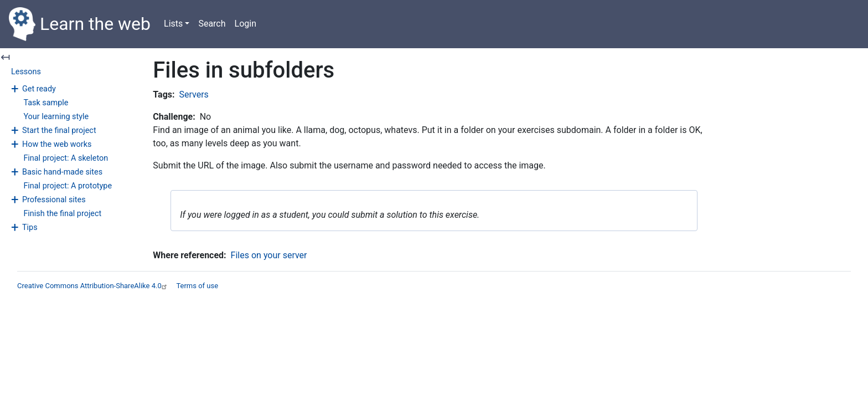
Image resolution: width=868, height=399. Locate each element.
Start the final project (59, 131)
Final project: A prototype (68, 186)
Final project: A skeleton (66, 158)
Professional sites (54, 200)
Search (212, 24)
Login (246, 24)
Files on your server (269, 255)
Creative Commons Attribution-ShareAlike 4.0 (93, 286)
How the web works (57, 144)
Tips (30, 227)
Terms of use (197, 286)
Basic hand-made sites (62, 172)
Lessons (26, 72)
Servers (194, 94)
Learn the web (80, 24)
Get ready (39, 89)
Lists (173, 24)
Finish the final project (62, 214)
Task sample (46, 103)
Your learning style (56, 117)
